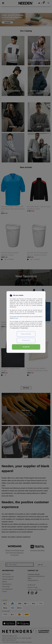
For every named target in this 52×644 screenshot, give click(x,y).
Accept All (26, 347)
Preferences (26, 340)
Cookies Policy (15, 328)
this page (16, 318)
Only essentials (26, 334)
